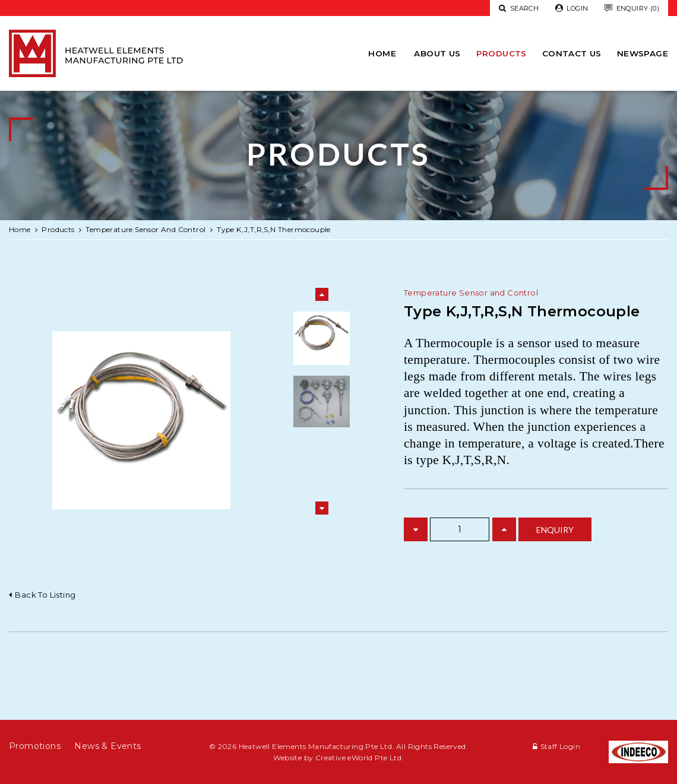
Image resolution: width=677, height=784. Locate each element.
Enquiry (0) (632, 9)
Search (519, 8)
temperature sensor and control (145, 229)
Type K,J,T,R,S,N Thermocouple (274, 229)
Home (382, 53)
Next (322, 508)
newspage (643, 53)
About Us (437, 53)
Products (502, 53)
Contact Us (572, 53)
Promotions (35, 746)
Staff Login (560, 746)
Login (572, 9)
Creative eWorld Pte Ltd (358, 758)
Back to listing (45, 595)
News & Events (107, 746)
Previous (322, 294)
